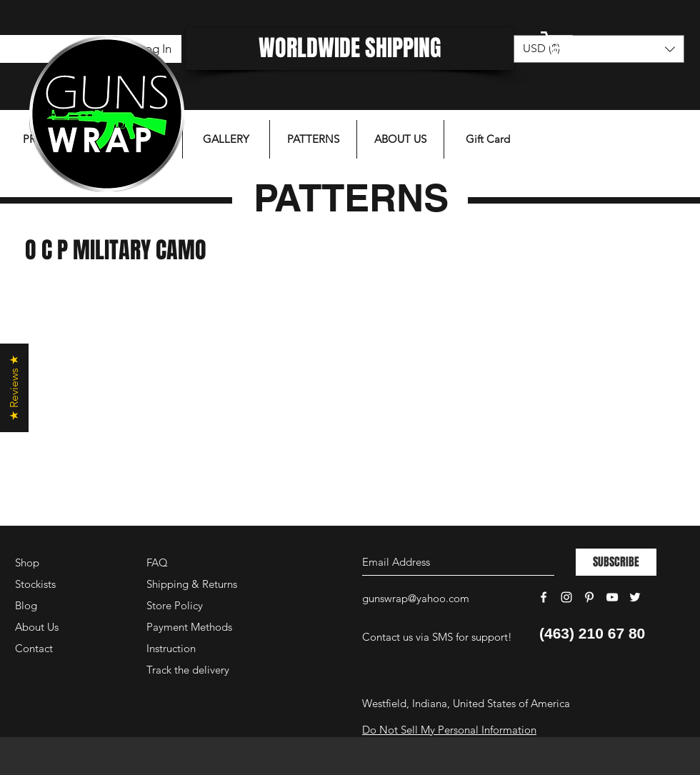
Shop (27, 562)
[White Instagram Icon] (566, 597)
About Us (37, 627)
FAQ (157, 562)
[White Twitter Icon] (635, 597)
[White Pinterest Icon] (589, 597)
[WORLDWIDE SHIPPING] (350, 49)
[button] (596, 44)
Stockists (35, 584)
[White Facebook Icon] (544, 597)
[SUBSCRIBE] (616, 562)
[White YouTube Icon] (612, 597)
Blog (26, 605)
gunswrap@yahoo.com (416, 598)
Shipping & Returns (192, 584)
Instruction (171, 648)
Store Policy (175, 605)
